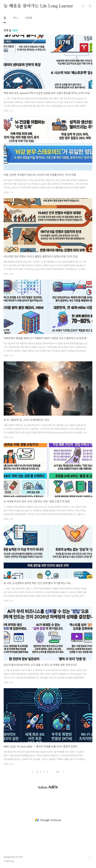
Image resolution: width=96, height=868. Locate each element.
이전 (33, 772)
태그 (16, 18)
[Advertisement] (48, 820)
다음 (64, 772)
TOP (90, 858)
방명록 (29, 18)
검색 (83, 6)
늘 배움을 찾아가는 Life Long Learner (38, 6)
